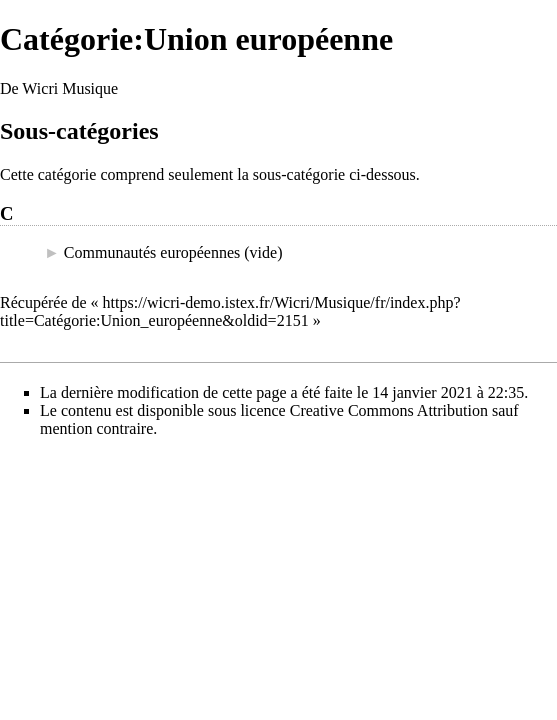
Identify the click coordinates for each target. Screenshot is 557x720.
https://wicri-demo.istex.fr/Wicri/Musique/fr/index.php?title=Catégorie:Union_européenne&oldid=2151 (230, 311)
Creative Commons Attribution (389, 410)
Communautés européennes (152, 252)
